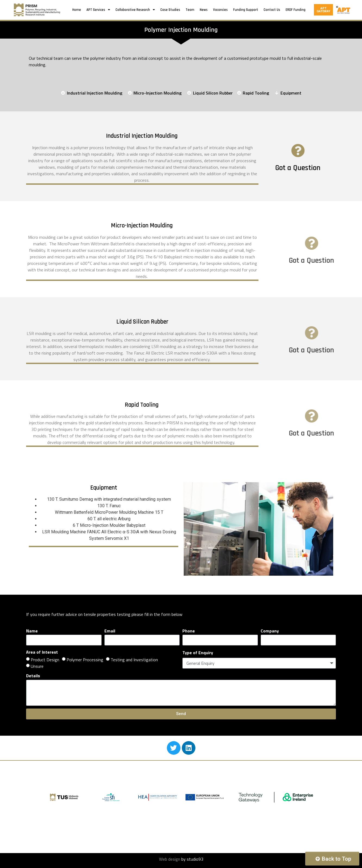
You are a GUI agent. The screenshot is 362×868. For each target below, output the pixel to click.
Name (32, 631)
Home (77, 10)
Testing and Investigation (134, 660)
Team (190, 10)
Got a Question (309, 168)
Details (33, 676)
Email (110, 631)
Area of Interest (42, 652)
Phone (189, 631)
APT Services (98, 10)
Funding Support (246, 10)
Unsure (37, 666)
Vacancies (220, 10)
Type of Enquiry (198, 653)
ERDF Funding (296, 10)
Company (270, 631)
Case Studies (170, 10)
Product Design (45, 660)
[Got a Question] (309, 151)
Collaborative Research (135, 10)
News (204, 10)
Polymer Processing (85, 660)
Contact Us (272, 10)
